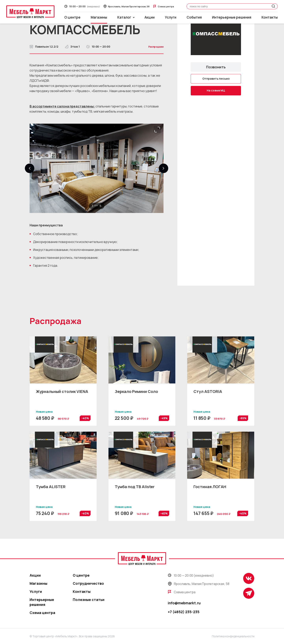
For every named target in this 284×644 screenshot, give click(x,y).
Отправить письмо (216, 79)
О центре (72, 17)
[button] (30, 168)
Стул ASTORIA (208, 391)
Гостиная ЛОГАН (210, 487)
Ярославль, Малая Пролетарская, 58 (199, 584)
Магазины (99, 17)
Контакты (270, 17)
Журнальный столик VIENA (62, 391)
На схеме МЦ (216, 90)
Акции (150, 17)
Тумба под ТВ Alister (135, 487)
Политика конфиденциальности (233, 636)
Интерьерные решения (232, 17)
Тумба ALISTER (51, 487)
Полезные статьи (89, 600)
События (194, 17)
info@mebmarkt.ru (184, 603)
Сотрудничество (88, 583)
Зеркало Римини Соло (136, 391)
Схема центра (42, 613)
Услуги (171, 17)
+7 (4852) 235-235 (184, 612)
